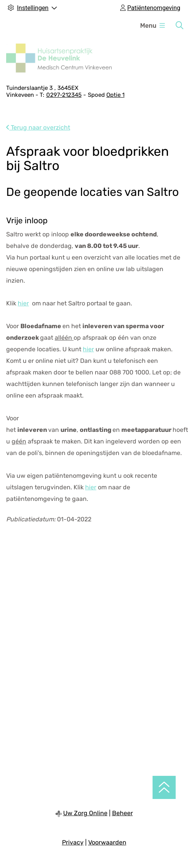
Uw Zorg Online (85, 813)
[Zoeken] (180, 25)
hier (23, 303)
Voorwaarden (107, 842)
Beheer (123, 813)
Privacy (73, 842)
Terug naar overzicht (38, 127)
